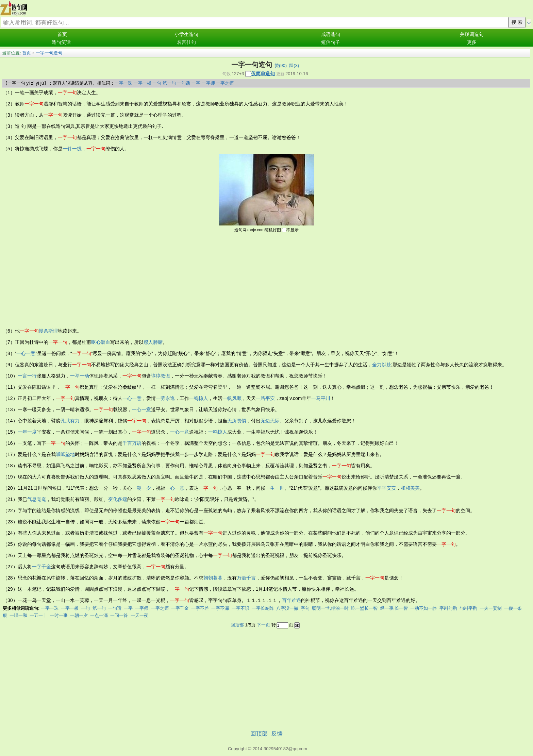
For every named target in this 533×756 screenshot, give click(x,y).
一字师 (208, 83)
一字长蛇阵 (263, 608)
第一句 (169, 83)
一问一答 (119, 615)
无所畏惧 (237, 421)
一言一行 (27, 376)
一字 (196, 83)
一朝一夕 (141, 488)
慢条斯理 (48, 331)
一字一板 (143, 83)
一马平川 (321, 398)
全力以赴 (382, 365)
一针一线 (72, 149)
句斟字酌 (468, 608)
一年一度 (27, 432)
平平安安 (386, 488)
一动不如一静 (423, 608)
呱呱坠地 (65, 454)
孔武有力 (70, 421)
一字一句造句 (49, 53)
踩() (294, 65)
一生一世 (275, 488)
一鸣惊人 (199, 398)
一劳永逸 (165, 398)
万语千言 (246, 578)
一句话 (184, 83)
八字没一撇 (287, 608)
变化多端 (118, 499)
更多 (472, 42)
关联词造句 (472, 35)
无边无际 (270, 421)
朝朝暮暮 (213, 578)
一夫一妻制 (491, 608)
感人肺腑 (153, 342)
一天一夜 (139, 615)
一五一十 (38, 615)
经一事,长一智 (394, 608)
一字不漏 (220, 608)
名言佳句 (186, 42)
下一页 (263, 625)
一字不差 (200, 608)
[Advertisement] (267, 280)
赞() (281, 65)
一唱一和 (18, 615)
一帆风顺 (232, 398)
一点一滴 (99, 615)
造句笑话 (61, 42)
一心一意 (26, 353)
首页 (62, 35)
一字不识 (240, 608)
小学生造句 (186, 35)
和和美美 (410, 488)
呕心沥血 (101, 342)
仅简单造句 (263, 73)
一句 (157, 83)
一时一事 (59, 615)
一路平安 (265, 398)
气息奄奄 (37, 499)
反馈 (277, 734)
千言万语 (132, 443)
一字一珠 (123, 83)
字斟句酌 (448, 608)
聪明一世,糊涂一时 (330, 608)
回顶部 (237, 625)
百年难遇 (292, 600)
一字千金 (41, 567)
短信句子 (331, 42)
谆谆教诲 (161, 376)
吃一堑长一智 (364, 608)
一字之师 (225, 83)
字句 (305, 608)
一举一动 (80, 376)
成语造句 (331, 35)
